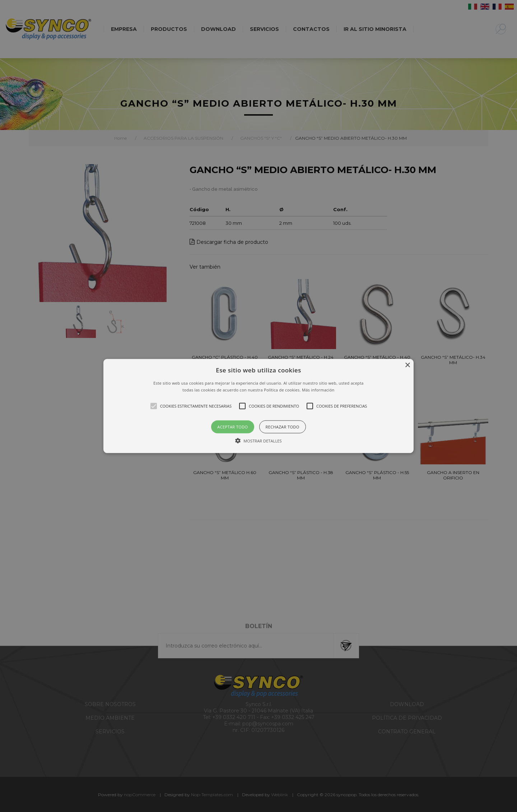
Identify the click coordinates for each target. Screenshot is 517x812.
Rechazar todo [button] (283, 427)
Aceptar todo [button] (232, 427)
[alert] (258, 406)
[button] (258, 406)
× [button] (407, 365)
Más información (318, 390)
